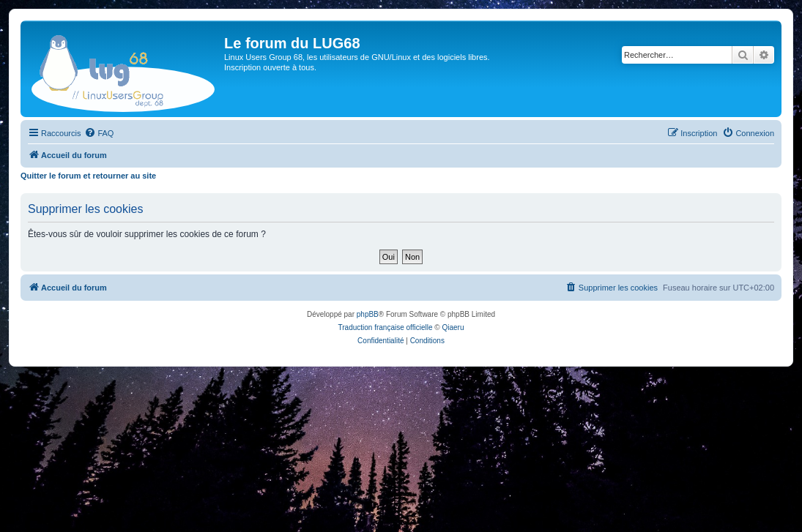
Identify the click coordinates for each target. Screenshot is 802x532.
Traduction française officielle (386, 327)
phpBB (368, 314)
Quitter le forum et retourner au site (88, 176)
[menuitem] (99, 133)
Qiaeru (453, 327)
